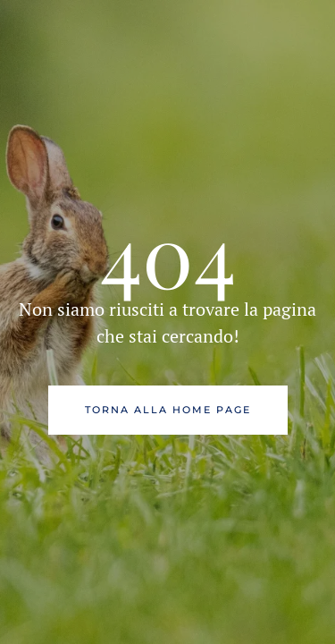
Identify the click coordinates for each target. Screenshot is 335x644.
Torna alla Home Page (168, 410)
